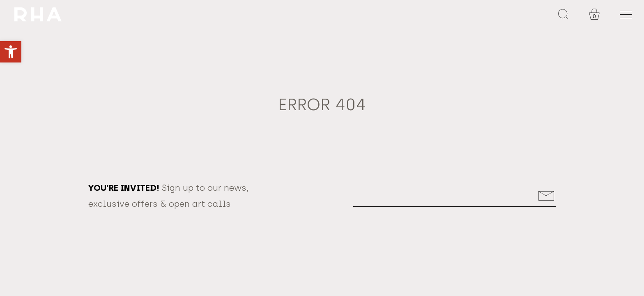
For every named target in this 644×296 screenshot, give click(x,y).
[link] (11, 52)
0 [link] (594, 16)
